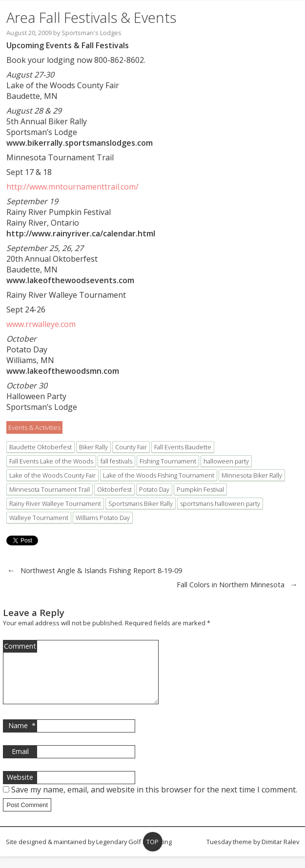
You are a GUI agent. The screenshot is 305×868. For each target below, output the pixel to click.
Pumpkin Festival (200, 489)
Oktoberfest (114, 489)
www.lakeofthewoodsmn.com (63, 371)
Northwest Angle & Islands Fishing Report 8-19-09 (101, 570)
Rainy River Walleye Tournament (55, 503)
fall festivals (116, 461)
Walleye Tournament (39, 518)
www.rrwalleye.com (41, 324)
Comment (20, 646)
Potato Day (154, 489)
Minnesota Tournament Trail (50, 489)
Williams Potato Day (103, 518)
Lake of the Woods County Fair (52, 475)
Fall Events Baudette (183, 447)
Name (22, 737)
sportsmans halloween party (220, 503)
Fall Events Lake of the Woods (51, 461)
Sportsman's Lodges (91, 33)
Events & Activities (34, 427)
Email (20, 763)
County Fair (131, 447)
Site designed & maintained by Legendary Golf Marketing (89, 853)
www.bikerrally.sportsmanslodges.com (80, 143)
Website (20, 789)
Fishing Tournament (168, 461)
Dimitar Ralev (280, 853)
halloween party (226, 461)
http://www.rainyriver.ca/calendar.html (81, 233)
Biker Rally (93, 447)
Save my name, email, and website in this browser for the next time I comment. (154, 801)
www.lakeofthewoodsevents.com (70, 280)
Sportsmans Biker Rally (141, 503)
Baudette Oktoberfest (41, 447)
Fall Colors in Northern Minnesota (231, 585)
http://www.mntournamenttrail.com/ (72, 187)
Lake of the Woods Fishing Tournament (159, 475)
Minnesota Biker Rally (252, 475)
